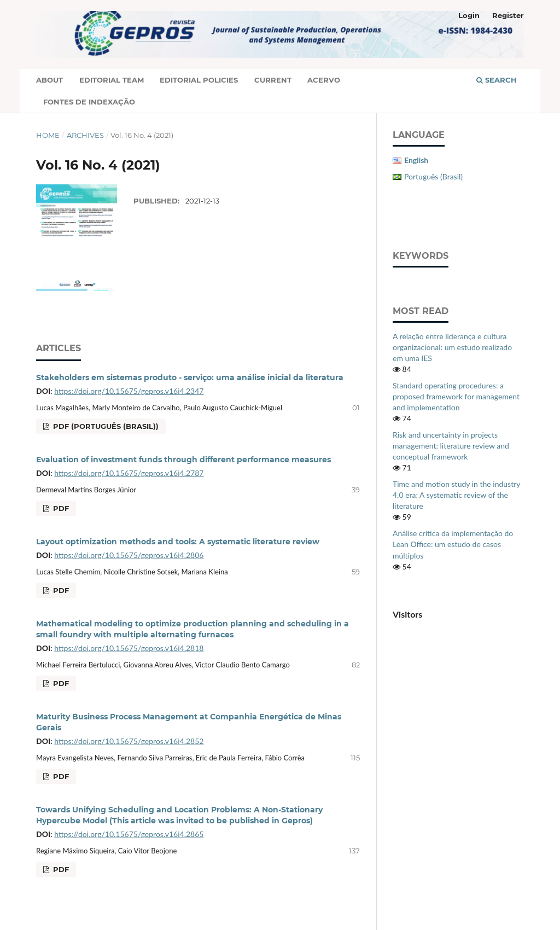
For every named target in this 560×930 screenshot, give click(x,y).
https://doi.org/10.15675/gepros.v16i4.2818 (129, 648)
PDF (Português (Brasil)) (105, 426)
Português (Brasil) (433, 176)
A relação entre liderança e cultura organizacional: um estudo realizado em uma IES (452, 347)
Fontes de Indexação (89, 102)
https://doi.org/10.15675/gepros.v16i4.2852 (129, 741)
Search (497, 80)
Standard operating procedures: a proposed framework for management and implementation (456, 396)
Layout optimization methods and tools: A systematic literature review (178, 542)
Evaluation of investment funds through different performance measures (183, 460)
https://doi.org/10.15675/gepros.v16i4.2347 (129, 391)
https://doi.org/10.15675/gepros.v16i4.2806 (129, 555)
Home (48, 135)
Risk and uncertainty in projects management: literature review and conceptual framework (451, 446)
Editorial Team (112, 80)
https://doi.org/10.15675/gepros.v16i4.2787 (129, 473)
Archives (85, 135)
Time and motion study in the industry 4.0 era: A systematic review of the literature (456, 495)
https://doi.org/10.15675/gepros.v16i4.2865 (129, 834)
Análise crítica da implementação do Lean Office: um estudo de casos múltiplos (453, 544)
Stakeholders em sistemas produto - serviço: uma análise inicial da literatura (190, 377)
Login (469, 15)
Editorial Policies (199, 80)
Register (508, 15)
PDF (60, 508)
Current (273, 80)
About (49, 80)
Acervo (324, 80)
